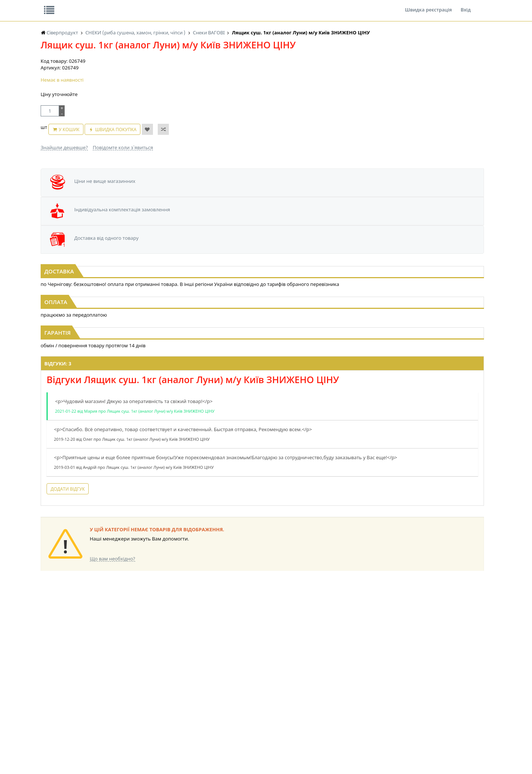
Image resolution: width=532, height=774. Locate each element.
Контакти (164, 5)
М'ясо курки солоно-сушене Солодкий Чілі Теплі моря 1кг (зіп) (266, 270)
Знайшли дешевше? (64, 183)
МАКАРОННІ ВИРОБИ (188, 714)
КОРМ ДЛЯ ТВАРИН (185, 707)
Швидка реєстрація (428, 5)
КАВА (46, 707)
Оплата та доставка (199, 78)
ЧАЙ (45, 700)
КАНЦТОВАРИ (365, 686)
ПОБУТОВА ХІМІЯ (369, 700)
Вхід (466, 5)
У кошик (98, 168)
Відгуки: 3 (163, 369)
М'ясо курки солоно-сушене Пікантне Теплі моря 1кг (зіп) (416, 270)
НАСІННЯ (112, 679)
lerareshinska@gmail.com (101, 757)
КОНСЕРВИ (177, 700)
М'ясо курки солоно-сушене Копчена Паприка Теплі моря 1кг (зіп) (116, 270)
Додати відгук (173, 501)
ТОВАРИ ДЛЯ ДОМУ (310, 700)
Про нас (57, 5)
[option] (112, 246)
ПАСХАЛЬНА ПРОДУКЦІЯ (253, 700)
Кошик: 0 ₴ (439, 78)
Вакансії (127, 5)
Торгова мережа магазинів (262, 538)
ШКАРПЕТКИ (364, 693)
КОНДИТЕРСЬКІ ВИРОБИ (191, 686)
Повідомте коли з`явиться (123, 183)
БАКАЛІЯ (50, 714)
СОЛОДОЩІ (301, 672)
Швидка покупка (145, 168)
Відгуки (92, 5)
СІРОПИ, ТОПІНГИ (184, 693)
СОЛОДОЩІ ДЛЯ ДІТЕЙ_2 (315, 679)
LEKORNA (113, 672)
